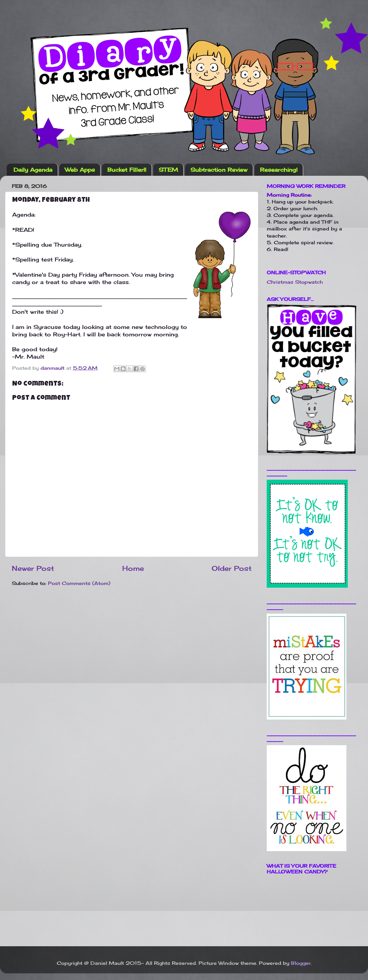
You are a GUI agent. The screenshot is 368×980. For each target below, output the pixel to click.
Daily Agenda (33, 170)
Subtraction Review (219, 170)
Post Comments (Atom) (79, 583)
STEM (168, 170)
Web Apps (80, 170)
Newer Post (33, 568)
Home (133, 568)
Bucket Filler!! (127, 170)
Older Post (232, 568)
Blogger (301, 963)
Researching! (279, 170)
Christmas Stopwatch (295, 282)
